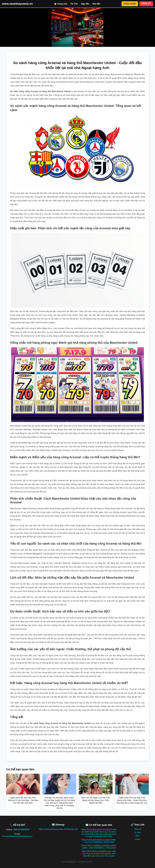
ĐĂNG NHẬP (130, 4)
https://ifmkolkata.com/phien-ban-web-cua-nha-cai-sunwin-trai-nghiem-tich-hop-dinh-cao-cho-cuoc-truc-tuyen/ (99, 854)
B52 (138, 836)
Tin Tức (74, 4)
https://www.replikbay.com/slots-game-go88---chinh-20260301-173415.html (99, 847)
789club (138, 829)
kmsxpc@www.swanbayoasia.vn (17, 836)
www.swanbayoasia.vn (17, 4)
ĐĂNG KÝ (146, 3)
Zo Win (138, 833)
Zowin (138, 839)
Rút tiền (96, 4)
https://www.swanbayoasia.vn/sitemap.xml (58, 829)
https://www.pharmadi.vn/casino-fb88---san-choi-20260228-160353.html (99, 841)
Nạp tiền (85, 4)
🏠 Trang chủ (61, 4)
